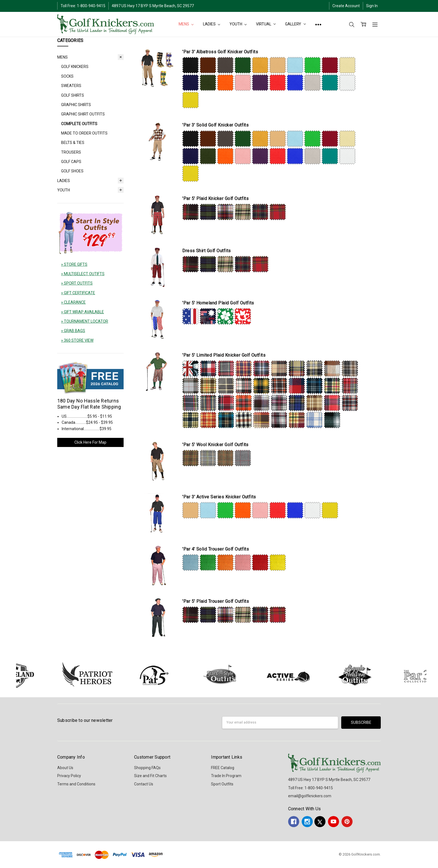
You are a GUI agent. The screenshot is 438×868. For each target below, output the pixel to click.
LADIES (212, 24)
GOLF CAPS (71, 162)
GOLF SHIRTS (73, 95)
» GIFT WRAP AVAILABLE (83, 312)
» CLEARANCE (73, 302)
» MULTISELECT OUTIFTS (83, 274)
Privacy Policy (69, 776)
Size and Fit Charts (150, 776)
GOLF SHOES (72, 171)
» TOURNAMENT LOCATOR (85, 321)
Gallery (295, 24)
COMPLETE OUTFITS (79, 124)
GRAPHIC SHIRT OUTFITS (83, 114)
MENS (186, 24)
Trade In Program (226, 776)
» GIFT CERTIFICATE (78, 293)
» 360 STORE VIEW (77, 340)
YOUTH (238, 24)
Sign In (372, 6)
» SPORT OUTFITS (77, 283)
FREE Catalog (223, 768)
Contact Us (144, 784)
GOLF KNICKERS (75, 67)
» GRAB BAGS (73, 331)
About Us (65, 768)
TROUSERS (71, 152)
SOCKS (67, 76)
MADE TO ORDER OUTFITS (84, 133)
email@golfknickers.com (310, 796)
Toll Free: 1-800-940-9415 (83, 6)
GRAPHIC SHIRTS (76, 105)
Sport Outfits (222, 784)
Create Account (346, 6)
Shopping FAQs (147, 768)
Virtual (266, 24)
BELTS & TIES (73, 143)
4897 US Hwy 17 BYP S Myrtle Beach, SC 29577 (153, 6)
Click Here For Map (90, 442)
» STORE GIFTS (74, 264)
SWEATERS (71, 86)
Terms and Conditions (76, 784)
